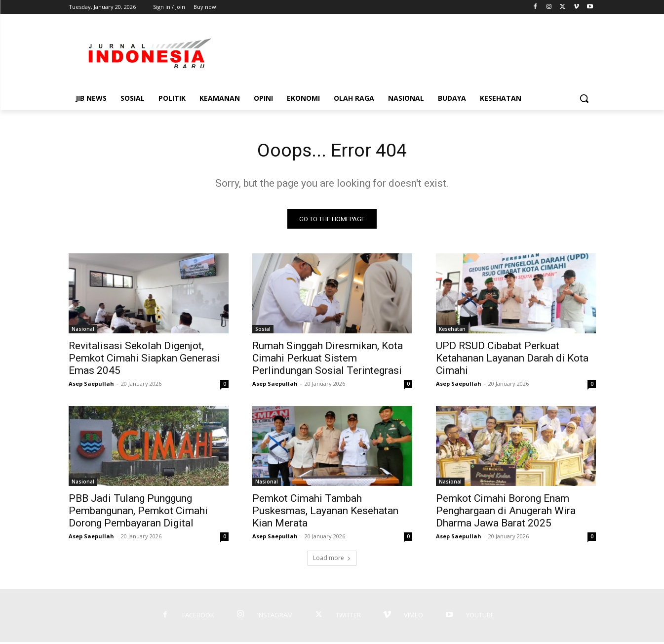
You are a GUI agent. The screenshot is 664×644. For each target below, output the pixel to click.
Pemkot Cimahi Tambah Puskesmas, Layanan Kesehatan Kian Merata (325, 513)
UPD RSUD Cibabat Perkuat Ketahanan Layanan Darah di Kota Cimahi (512, 360)
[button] (584, 98)
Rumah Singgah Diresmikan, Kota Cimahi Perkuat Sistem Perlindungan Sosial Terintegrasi (328, 360)
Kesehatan (452, 331)
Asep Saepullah (91, 385)
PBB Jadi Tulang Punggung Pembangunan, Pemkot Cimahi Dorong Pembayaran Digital (138, 513)
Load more (332, 560)
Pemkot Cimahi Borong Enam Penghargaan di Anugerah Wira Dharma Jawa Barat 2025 (506, 513)
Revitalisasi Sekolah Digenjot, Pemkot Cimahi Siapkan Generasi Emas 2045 (144, 360)
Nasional (83, 331)
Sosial (263, 331)
